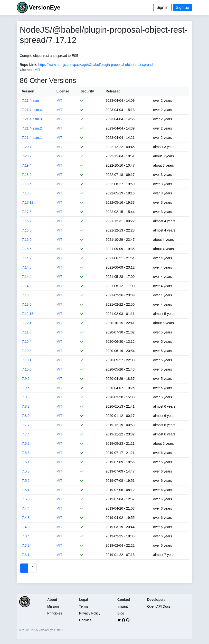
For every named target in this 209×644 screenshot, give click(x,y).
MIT (38, 70)
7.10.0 (27, 369)
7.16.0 (27, 240)
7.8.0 (26, 416)
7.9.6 (26, 379)
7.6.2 (26, 443)
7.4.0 (26, 527)
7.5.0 (26, 499)
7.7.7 (26, 425)
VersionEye (44, 7)
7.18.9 (27, 175)
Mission (53, 606)
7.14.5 (27, 267)
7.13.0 (27, 304)
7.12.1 (27, 323)
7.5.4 (26, 462)
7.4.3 (26, 518)
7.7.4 (26, 434)
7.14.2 (27, 286)
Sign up (182, 7)
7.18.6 (27, 184)
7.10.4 (27, 342)
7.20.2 (27, 156)
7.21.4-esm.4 (32, 110)
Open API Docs (159, 606)
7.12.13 (28, 314)
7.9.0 (26, 397)
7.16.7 (27, 221)
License (63, 91)
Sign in (162, 7)
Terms (84, 606)
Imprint (123, 606)
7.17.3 (27, 212)
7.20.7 (27, 147)
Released (113, 91)
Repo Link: (28, 65)
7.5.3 (26, 471)
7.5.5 (26, 453)
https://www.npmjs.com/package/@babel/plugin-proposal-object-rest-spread (95, 65)
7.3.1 (26, 555)
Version (28, 91)
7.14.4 (27, 277)
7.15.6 (27, 249)
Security (87, 91)
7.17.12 (28, 202)
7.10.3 (27, 351)
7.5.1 (26, 490)
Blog (121, 613)
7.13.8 (27, 295)
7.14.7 (27, 258)
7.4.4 (26, 508)
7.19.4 (27, 165)
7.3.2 (26, 545)
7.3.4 (26, 536)
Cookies (85, 620)
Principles (55, 613)
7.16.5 (27, 230)
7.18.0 (27, 193)
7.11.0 (27, 332)
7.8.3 (26, 406)
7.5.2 (26, 481)
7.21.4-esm (30, 101)
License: (27, 70)
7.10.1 (27, 360)
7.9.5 (26, 388)
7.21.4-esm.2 (32, 128)
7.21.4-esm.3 (32, 119)
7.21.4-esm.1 (32, 138)
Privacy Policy (90, 613)
